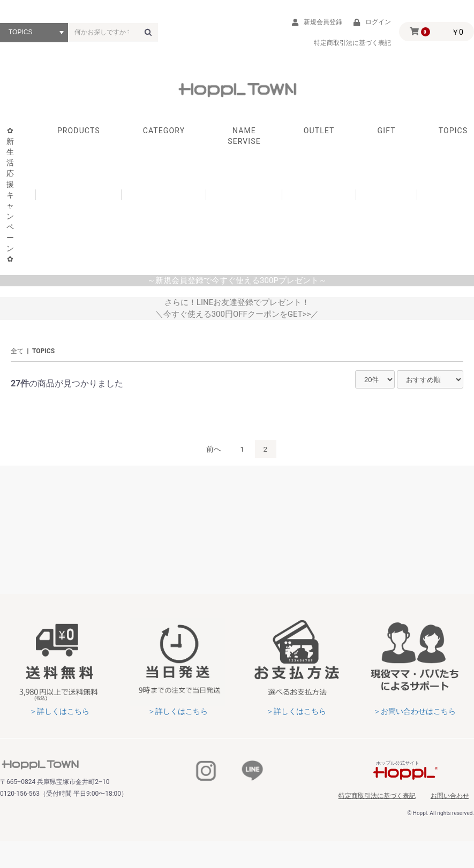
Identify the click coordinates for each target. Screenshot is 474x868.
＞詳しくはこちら (59, 716)
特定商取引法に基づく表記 (389, 799)
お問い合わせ (455, 799)
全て (17, 356)
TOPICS (43, 356)
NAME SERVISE (244, 140)
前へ (213, 453)
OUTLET (319, 135)
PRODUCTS (79, 135)
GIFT (387, 135)
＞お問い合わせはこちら (415, 716)
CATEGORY (164, 135)
